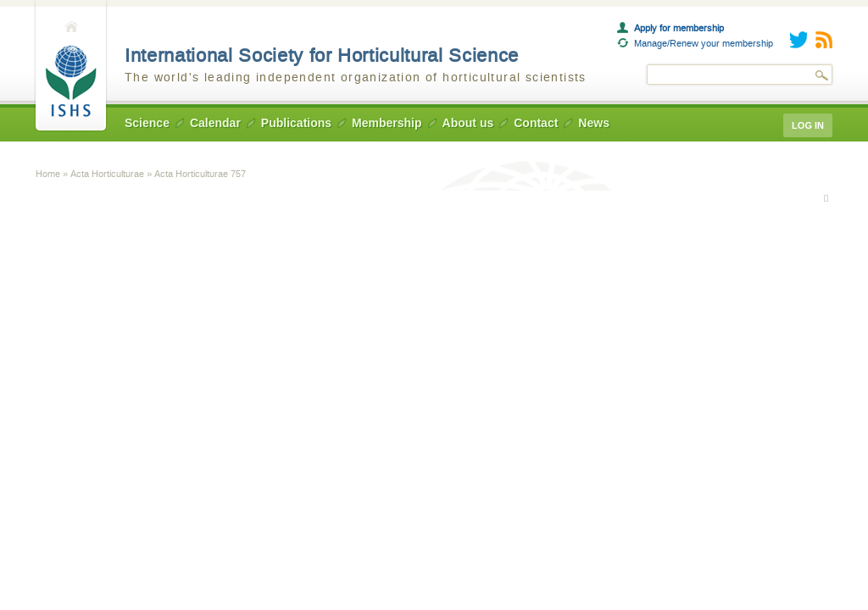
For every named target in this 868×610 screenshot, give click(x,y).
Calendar (215, 123)
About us (468, 123)
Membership (387, 123)
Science (147, 123)
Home (71, 67)
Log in (808, 125)
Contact (536, 123)
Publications (296, 123)
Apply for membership (679, 28)
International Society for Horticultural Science (322, 55)
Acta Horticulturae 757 (200, 174)
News (594, 123)
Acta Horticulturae (107, 174)
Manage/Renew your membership (704, 43)
